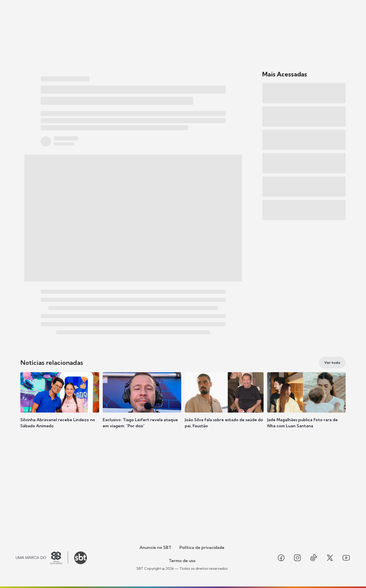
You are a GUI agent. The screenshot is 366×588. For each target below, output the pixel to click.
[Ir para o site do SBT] (81, 558)
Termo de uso (182, 561)
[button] (60, 408)
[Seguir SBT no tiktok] (314, 558)
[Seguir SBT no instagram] (297, 558)
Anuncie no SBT (155, 547)
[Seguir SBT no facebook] (281, 558)
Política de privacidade (202, 547)
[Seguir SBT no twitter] (330, 558)
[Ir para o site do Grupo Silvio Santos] (42, 558)
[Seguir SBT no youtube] (346, 558)
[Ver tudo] (332, 363)
